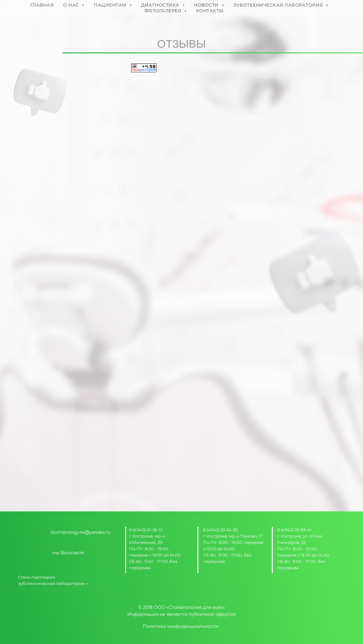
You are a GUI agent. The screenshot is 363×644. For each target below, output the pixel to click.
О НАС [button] (72, 5)
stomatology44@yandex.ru (80, 532)
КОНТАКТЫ (210, 11)
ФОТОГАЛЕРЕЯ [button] (164, 11)
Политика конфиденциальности (181, 626)
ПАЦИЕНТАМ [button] (111, 5)
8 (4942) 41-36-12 (146, 530)
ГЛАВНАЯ (42, 5)
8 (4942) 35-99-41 (294, 530)
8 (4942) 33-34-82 (220, 530)
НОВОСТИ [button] (207, 5)
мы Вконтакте (68, 553)
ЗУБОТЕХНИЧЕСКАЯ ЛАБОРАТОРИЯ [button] (279, 5)
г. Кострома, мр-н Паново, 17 (233, 536)
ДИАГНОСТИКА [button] (161, 5)
